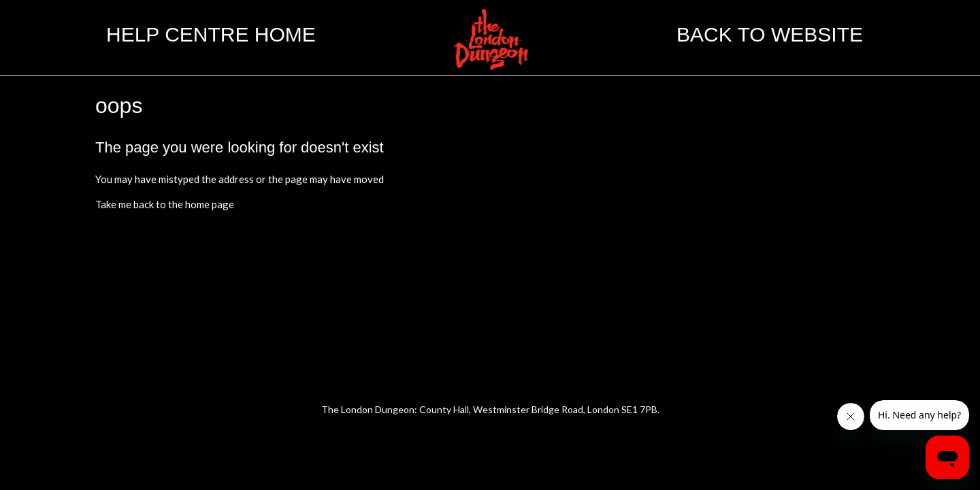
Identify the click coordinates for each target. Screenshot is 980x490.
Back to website (770, 34)
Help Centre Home (211, 34)
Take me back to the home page (165, 204)
